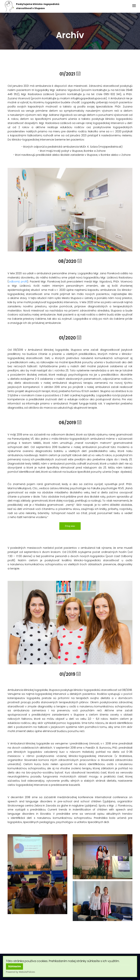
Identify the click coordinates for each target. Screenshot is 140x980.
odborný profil (18, 282)
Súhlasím (15, 966)
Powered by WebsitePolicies (20, 972)
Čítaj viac (70, 526)
